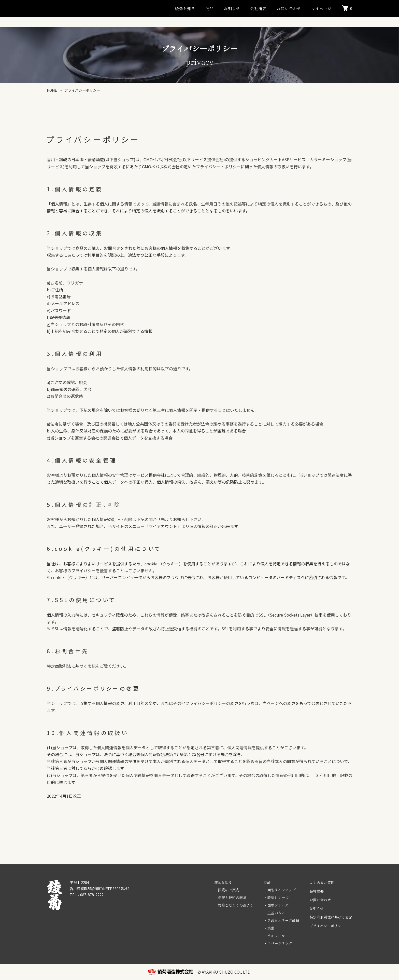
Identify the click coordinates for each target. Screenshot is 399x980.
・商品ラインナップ (280, 890)
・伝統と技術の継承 (230, 897)
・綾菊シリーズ (276, 897)
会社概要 (258, 8)
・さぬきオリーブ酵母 (281, 920)
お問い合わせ (289, 8)
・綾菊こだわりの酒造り (234, 905)
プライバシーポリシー (327, 926)
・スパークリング (278, 943)
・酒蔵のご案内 (227, 890)
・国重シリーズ (276, 905)
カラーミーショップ (328, 159)
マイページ (321, 8)
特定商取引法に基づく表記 (331, 917)
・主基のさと (274, 913)
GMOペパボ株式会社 (162, 159)
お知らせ (232, 8)
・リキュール (274, 936)
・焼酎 (269, 928)
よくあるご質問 (322, 882)
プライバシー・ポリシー (218, 167)
